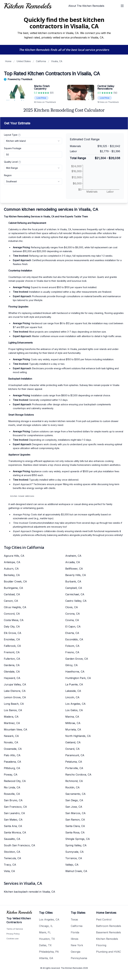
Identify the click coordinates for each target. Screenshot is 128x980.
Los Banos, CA (13, 710)
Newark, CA (11, 736)
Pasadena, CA (12, 762)
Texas (74, 920)
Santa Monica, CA (15, 832)
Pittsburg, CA (12, 768)
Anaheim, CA (73, 556)
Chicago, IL (46, 926)
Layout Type (12, 135)
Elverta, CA (72, 633)
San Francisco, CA (15, 807)
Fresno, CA (72, 652)
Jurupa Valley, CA (15, 684)
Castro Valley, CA (76, 601)
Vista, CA (9, 871)
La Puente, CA (74, 684)
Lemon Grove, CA (15, 697)
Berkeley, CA (12, 575)
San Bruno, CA (13, 800)
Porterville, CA (74, 768)
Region (8, 175)
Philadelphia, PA (49, 952)
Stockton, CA (12, 852)
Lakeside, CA (73, 691)
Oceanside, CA (13, 749)
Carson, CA (11, 601)
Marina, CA (72, 717)
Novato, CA (11, 742)
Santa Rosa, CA (75, 832)
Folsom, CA (72, 646)
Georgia (76, 952)
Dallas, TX (45, 945)
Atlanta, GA (46, 958)
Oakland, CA (73, 742)
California (41, 61)
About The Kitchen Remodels (86, 6)
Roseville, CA (12, 794)
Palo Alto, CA (12, 755)
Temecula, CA (12, 858)
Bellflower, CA (74, 569)
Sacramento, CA (75, 794)
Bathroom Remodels (109, 926)
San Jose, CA (74, 807)
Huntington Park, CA (78, 678)
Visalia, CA (57, 61)
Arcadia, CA (73, 562)
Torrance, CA (74, 858)
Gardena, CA (12, 665)
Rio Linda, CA (12, 787)
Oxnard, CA (72, 749)
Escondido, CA (74, 639)
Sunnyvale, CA (74, 852)
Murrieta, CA (73, 729)
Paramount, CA (75, 755)
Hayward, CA (12, 678)
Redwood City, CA (15, 781)
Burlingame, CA (13, 588)
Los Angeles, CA (75, 704)
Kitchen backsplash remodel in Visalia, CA (30, 892)
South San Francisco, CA (20, 845)
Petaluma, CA (74, 762)
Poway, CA (11, 775)
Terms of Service (15, 929)
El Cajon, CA (73, 627)
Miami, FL (45, 932)
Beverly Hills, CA (76, 575)
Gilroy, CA (71, 665)
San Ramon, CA (75, 820)
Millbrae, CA (73, 723)
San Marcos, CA (75, 813)
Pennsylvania (79, 958)
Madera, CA (11, 717)
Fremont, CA (12, 652)
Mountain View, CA (16, 729)
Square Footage (13, 148)
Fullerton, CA (12, 659)
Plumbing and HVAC (108, 952)
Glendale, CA (12, 672)
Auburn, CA (11, 569)
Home (8, 61)
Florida (75, 932)
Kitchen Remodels (107, 939)
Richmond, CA (74, 781)
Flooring (101, 945)
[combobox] (33, 141)
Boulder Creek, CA (15, 581)
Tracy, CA (10, 865)
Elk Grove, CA (13, 633)
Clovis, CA (72, 607)
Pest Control (104, 920)
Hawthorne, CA (75, 672)
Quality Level (12, 162)
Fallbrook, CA (12, 646)
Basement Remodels (108, 932)
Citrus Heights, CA (15, 607)
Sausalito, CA (12, 839)
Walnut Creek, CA (76, 871)
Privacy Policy (13, 934)
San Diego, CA (74, 800)
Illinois (75, 939)
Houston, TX (47, 939)
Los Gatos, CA (74, 710)
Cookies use (12, 939)
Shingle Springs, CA (78, 839)
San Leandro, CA (14, 813)
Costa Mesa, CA (14, 620)
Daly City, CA (12, 627)
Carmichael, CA (75, 594)
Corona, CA (73, 614)
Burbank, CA (73, 581)
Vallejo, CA (72, 865)
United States (24, 61)
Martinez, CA (12, 723)
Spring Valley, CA (76, 845)
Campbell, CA (74, 588)
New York (77, 945)
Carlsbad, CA (12, 594)
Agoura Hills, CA (14, 556)
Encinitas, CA (12, 639)
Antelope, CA (12, 562)
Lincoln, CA (72, 697)
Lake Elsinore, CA (15, 691)
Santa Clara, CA (75, 826)
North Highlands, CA (78, 736)
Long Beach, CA (14, 704)
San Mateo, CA (13, 820)
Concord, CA (12, 614)
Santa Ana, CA (13, 826)
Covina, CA (72, 620)
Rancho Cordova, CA (78, 775)
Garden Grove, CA (77, 659)
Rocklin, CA (72, 787)
